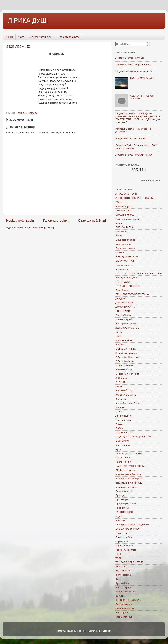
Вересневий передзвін (128, 219)
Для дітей (121, 298)
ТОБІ (118, 554)
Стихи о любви (124, 537)
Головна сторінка (56, 221)
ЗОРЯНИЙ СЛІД (124, 391)
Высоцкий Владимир (127, 278)
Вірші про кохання (125, 248)
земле (119, 386)
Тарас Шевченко (125, 546)
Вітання (20, 113)
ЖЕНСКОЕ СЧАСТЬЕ (127, 328)
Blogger (107, 631)
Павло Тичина (123, 462)
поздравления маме (126, 487)
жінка (118, 336)
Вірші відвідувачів (125, 240)
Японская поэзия (125, 608)
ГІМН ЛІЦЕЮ (123, 282)
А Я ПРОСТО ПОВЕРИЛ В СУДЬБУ (135, 198)
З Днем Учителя (124, 365)
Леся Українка (123, 416)
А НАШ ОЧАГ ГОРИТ (127, 194)
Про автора (122, 499)
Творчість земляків (126, 550)
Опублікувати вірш (41, 37)
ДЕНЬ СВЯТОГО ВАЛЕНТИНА (132, 294)
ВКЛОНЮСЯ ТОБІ (125, 261)
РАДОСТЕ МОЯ (124, 512)
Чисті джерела (123, 587)
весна (119, 223)
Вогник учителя (124, 265)
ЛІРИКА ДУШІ (28, 21)
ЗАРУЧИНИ (122, 382)
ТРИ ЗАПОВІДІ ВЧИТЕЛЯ (129, 562)
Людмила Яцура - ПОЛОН (130, 58)
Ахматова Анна (124, 211)
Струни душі (122, 541)
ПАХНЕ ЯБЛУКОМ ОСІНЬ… (131, 466)
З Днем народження (126, 353)
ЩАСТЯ (120, 596)
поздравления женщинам (129, 479)
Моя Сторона (123, 445)
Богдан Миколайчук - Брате (130, 138)
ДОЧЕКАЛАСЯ (124, 311)
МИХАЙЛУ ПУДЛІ (125, 432)
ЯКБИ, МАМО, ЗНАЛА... (143, 78)
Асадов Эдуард (124, 206)
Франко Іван (122, 583)
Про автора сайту (68, 37)
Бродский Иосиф (125, 215)
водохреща (122, 269)
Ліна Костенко (123, 420)
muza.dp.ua (122, 613)
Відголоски (121, 231)
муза (118, 449)
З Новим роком (124, 370)
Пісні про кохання (125, 470)
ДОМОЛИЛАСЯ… (125, 307)
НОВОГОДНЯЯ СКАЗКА (129, 453)
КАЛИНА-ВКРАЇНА (126, 395)
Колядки (120, 407)
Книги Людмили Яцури (128, 403)
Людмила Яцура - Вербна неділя (133, 65)
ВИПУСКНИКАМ (124, 227)
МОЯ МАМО (122, 441)
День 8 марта (123, 290)
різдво (119, 516)
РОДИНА (120, 520)
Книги (9, 37)
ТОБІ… (119, 558)
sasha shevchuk (124, 617)
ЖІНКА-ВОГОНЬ (124, 340)
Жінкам (120, 345)
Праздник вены (124, 491)
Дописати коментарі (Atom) (39, 228)
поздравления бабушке (128, 474)
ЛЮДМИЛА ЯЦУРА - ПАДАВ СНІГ (134, 71)
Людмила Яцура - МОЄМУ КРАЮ (134, 155)
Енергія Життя (123, 315)
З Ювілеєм (32, 113)
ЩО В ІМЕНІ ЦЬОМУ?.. (128, 600)
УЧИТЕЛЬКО (122, 566)
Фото (21, 37)
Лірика (119, 424)
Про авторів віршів (126, 504)
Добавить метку (124, 303)
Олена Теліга (123, 458)
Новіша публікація (20, 221)
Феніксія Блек (123, 571)
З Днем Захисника (125, 349)
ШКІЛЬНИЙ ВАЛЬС (126, 592)
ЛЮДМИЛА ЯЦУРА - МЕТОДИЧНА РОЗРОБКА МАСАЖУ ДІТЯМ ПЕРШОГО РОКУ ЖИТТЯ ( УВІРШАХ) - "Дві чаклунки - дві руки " (138, 118)
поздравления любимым (129, 483)
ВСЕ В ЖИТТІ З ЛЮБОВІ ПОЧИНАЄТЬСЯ (139, 273)
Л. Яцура (120, 412)
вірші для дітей (124, 244)
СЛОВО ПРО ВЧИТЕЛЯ (128, 529)
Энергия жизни (124, 604)
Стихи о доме (123, 533)
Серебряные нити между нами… (133, 525)
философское (123, 575)
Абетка (119, 202)
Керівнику (121, 399)
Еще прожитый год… (127, 324)
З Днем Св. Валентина (128, 357)
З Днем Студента (125, 361)
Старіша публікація (93, 221)
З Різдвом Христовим (127, 374)
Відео (119, 236)
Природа (120, 495)
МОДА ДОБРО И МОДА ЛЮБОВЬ (134, 437)
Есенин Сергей (124, 319)
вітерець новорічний (127, 257)
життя (119, 332)
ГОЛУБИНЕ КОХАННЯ (128, 286)
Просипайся (122, 508)
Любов (119, 428)
